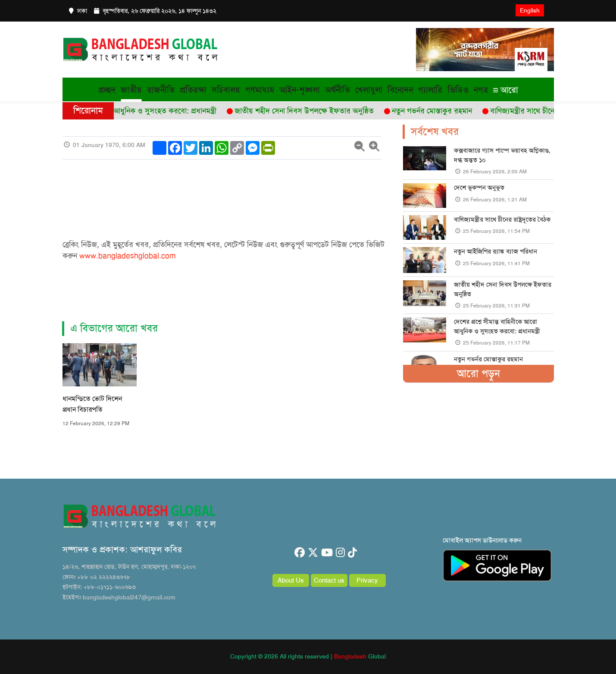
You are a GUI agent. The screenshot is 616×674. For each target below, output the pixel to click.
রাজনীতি (161, 90)
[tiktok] (352, 553)
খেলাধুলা (369, 90)
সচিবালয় (226, 90)
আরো (506, 90)
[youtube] (327, 553)
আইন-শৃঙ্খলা (300, 90)
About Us (291, 580)
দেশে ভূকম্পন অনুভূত (479, 188)
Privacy (367, 580)
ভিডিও (458, 90)
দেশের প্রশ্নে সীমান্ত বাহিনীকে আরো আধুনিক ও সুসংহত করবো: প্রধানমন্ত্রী (497, 326)
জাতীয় (131, 90)
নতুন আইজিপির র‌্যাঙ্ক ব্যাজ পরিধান (496, 251)
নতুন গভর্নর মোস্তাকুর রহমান (488, 359)
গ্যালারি (430, 90)
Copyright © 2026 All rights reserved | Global (308, 656)
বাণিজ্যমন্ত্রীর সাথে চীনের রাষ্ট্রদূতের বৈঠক (502, 219)
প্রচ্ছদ (107, 90)
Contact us (329, 580)
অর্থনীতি (338, 90)
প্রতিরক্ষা (193, 90)
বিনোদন (400, 90)
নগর (481, 90)
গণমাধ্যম (260, 90)
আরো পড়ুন (478, 373)
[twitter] (313, 553)
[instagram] (340, 553)
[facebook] (300, 553)
